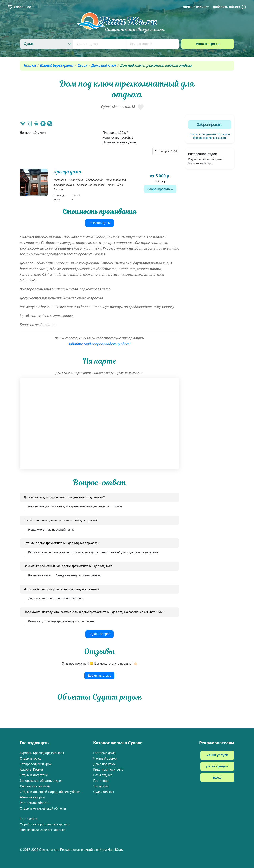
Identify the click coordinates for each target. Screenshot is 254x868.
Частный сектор (105, 758)
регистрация (217, 767)
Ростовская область (35, 803)
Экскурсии (101, 786)
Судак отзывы (103, 792)
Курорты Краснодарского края (42, 753)
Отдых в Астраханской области (43, 809)
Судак (82, 66)
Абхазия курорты (32, 797)
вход (217, 778)
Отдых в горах (30, 758)
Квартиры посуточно (108, 770)
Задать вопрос (99, 634)
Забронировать (159, 189)
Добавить (230, 7)
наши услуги (217, 755)
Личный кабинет (196, 7)
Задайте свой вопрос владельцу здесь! (99, 344)
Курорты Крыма (31, 770)
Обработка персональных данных (45, 824)
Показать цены (100, 223)
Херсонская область (35, 786)
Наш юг (30, 66)
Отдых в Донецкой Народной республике (50, 792)
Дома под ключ (104, 66)
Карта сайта (29, 819)
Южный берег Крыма (57, 66)
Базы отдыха (103, 775)
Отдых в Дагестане (34, 775)
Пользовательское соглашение (43, 830)
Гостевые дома (104, 753)
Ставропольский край (36, 764)
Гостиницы (101, 781)
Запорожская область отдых (41, 781)
